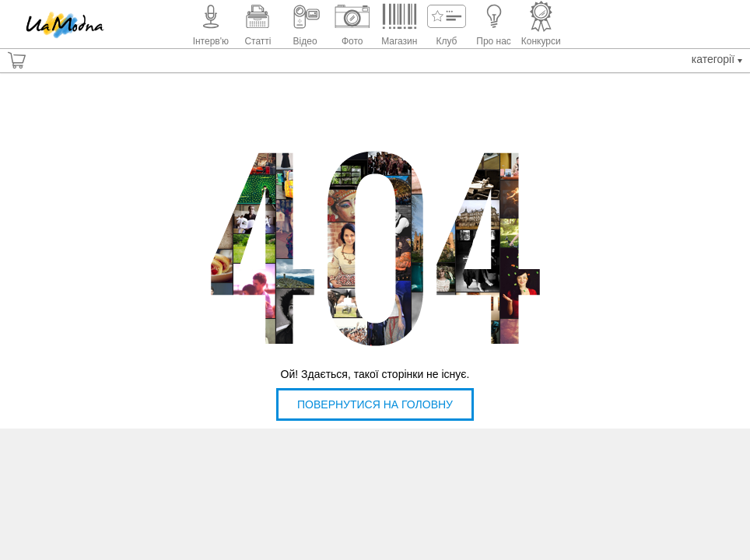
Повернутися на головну (375, 404)
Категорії (717, 59)
